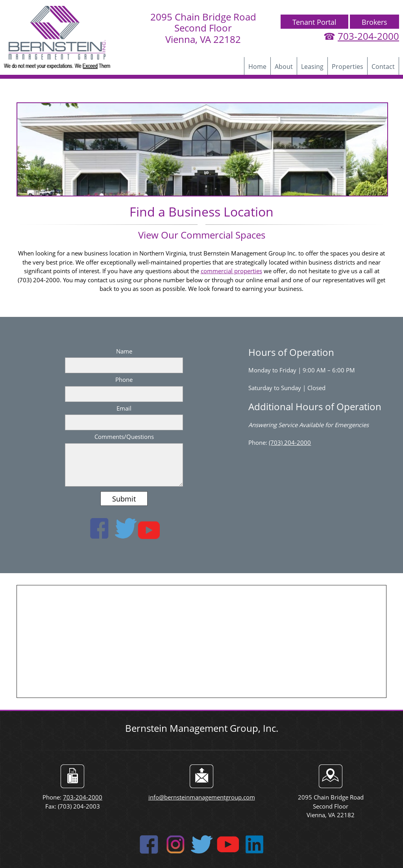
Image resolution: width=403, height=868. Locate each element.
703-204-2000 (368, 36)
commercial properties (231, 271)
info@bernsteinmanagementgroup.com (202, 797)
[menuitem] (257, 66)
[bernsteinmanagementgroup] (57, 37)
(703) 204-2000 (290, 442)
